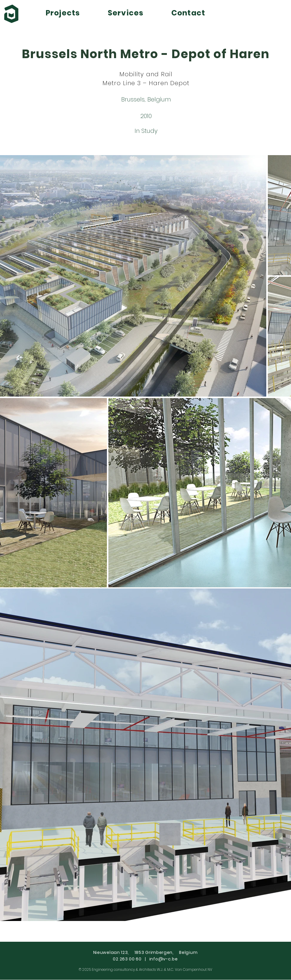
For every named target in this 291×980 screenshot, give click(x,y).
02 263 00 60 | (131, 959)
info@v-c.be (164, 959)
